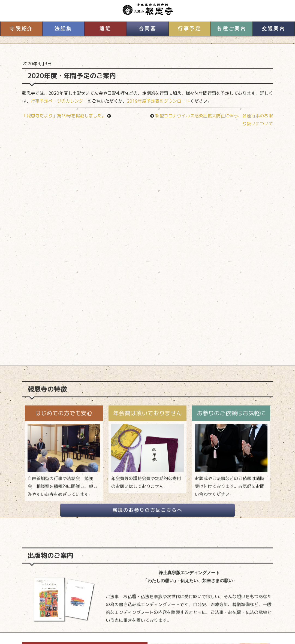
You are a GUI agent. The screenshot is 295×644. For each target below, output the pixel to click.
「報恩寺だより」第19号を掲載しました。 (64, 116)
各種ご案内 (231, 29)
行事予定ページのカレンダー (59, 101)
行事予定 (189, 29)
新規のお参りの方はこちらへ (148, 515)
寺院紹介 (21, 29)
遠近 (105, 29)
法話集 (63, 29)
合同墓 (148, 29)
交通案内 (273, 29)
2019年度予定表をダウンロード (158, 101)
